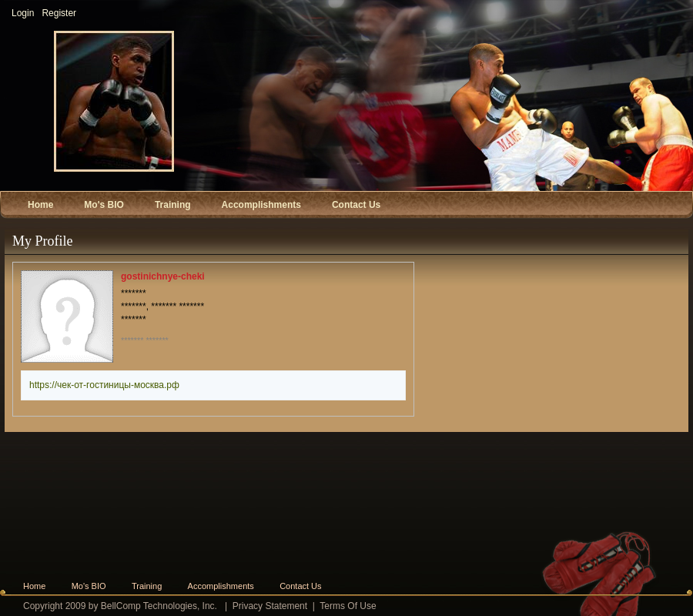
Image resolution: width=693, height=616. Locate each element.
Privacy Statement (270, 606)
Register (59, 13)
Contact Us (300, 586)
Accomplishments (221, 586)
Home (34, 586)
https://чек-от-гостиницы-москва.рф (104, 385)
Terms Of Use (348, 606)
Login (23, 13)
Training (147, 586)
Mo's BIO (89, 586)
